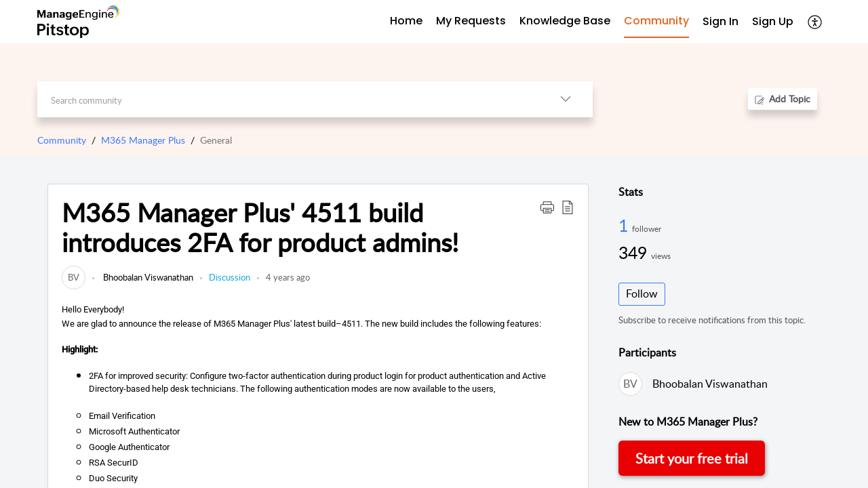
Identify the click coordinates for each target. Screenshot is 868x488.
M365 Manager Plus (143, 140)
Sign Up (773, 21)
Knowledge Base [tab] (565, 21)
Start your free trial (692, 458)
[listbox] (566, 99)
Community (62, 140)
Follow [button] (642, 293)
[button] (547, 207)
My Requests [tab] (471, 21)
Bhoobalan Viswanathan (147, 277)
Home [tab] (406, 21)
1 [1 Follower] (625, 225)
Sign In (721, 21)
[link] (74, 277)
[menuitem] (721, 22)
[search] (288, 99)
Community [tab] (656, 21)
